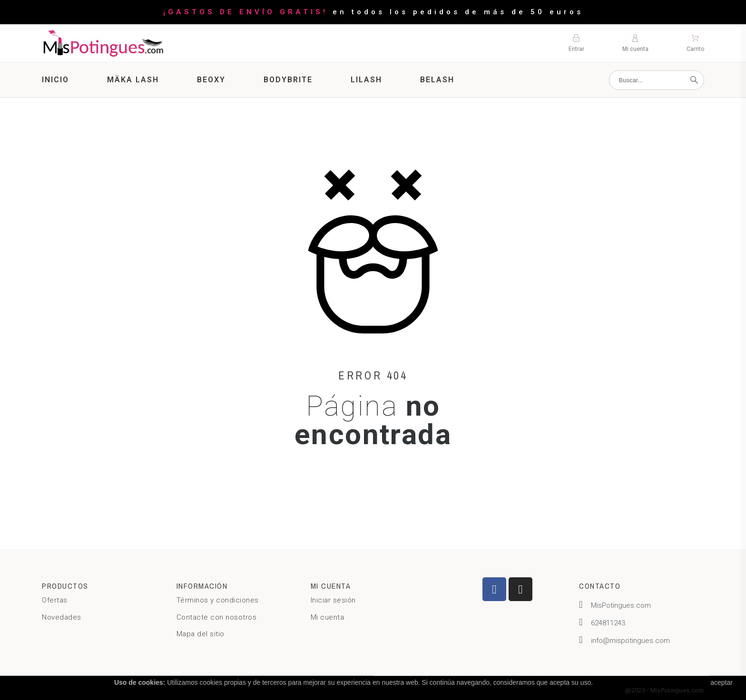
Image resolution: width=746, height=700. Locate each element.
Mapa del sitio (201, 634)
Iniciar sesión (333, 600)
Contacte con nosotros (217, 617)
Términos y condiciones (218, 600)
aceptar (721, 682)
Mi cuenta (328, 617)
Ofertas (55, 600)
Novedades (62, 617)
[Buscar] (657, 80)
